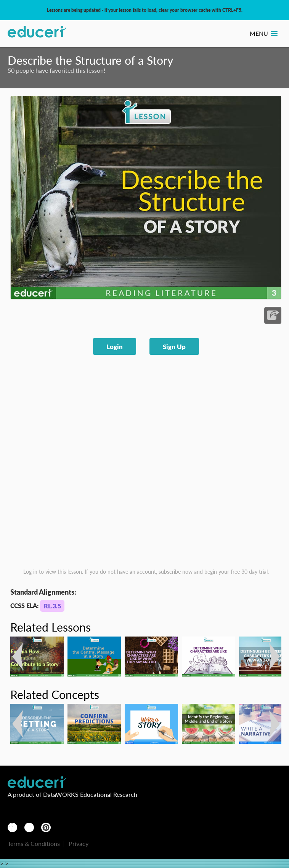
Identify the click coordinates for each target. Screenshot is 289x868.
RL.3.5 (52, 606)
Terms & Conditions (34, 843)
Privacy (79, 843)
